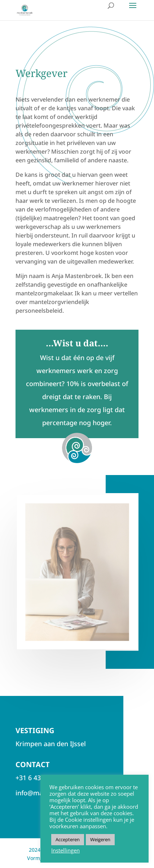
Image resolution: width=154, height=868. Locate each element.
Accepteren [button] (68, 839)
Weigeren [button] (100, 839)
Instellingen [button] (65, 850)
